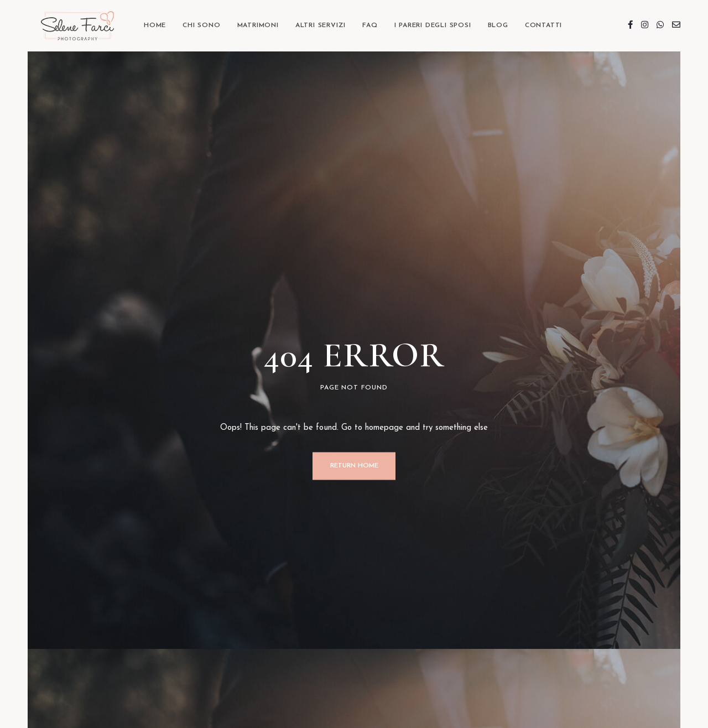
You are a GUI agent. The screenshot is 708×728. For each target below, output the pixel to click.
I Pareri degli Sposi (433, 25)
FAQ (370, 25)
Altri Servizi (321, 25)
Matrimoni (258, 25)
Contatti (543, 25)
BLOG (498, 25)
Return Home (354, 466)
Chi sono (201, 25)
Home (155, 25)
